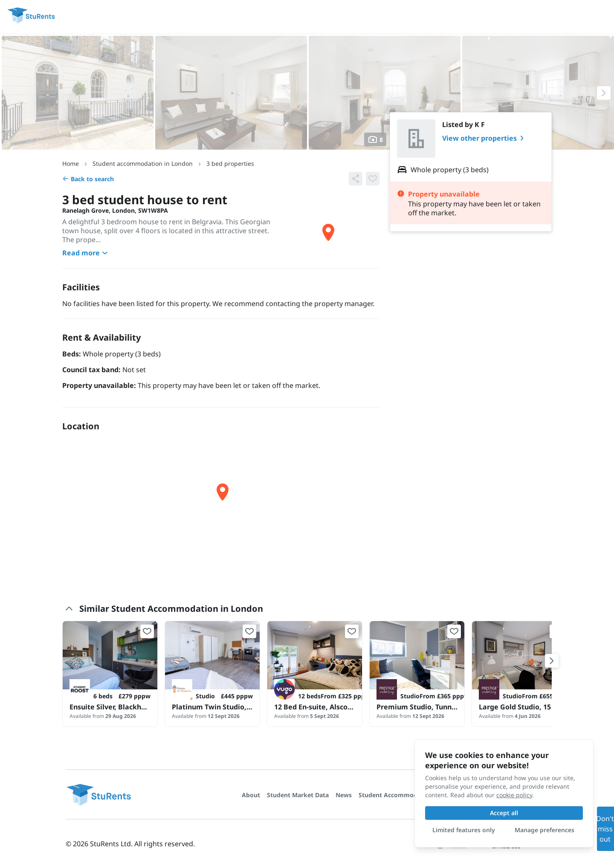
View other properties (485, 138)
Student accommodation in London (143, 163)
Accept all (504, 813)
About (251, 795)
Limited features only (464, 830)
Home (71, 163)
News (344, 795)
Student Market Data (298, 795)
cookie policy (514, 795)
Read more (86, 253)
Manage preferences (544, 830)
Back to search (88, 179)
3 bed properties (230, 163)
